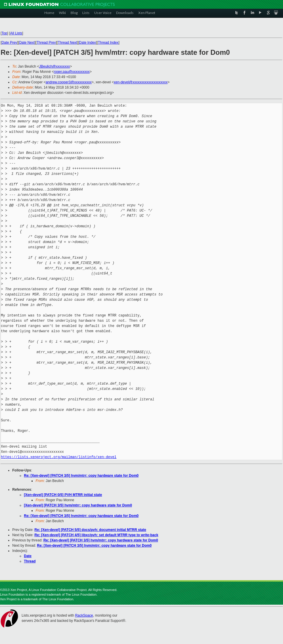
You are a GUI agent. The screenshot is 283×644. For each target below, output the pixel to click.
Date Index (88, 43)
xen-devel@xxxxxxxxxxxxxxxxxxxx (141, 82)
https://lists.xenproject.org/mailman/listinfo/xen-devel (59, 457)
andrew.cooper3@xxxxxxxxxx (69, 82)
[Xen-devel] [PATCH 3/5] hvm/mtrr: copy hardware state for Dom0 (78, 505)
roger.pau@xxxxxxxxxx (72, 72)
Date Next (27, 43)
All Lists (16, 33)
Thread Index (108, 43)
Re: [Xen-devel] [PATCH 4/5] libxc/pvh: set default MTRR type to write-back (96, 535)
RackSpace (84, 615)
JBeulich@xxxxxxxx (55, 66)
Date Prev (9, 43)
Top (4, 33)
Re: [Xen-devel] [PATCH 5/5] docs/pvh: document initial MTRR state (90, 530)
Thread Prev (46, 43)
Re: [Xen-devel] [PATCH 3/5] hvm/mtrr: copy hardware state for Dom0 (81, 476)
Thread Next (67, 43)
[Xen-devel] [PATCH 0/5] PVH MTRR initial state (63, 495)
